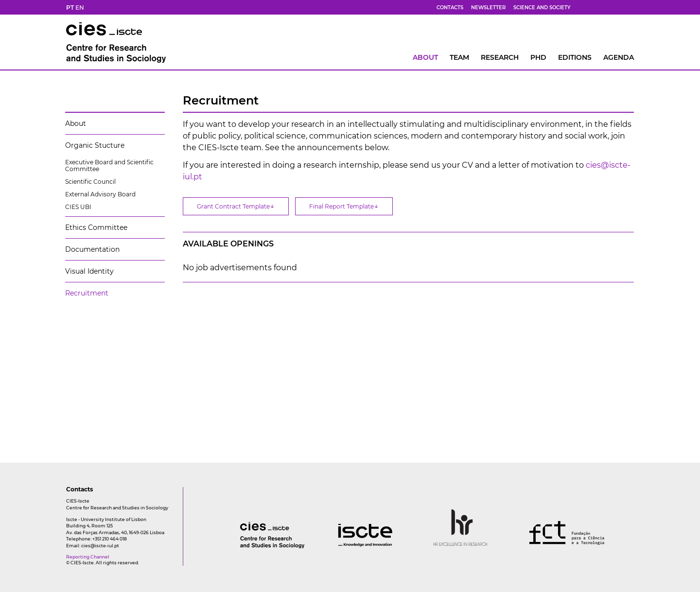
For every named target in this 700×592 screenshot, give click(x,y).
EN (80, 8)
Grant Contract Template (236, 206)
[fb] (583, 7)
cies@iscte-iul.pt (100, 546)
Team (459, 57)
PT (70, 8)
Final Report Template (344, 206)
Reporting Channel (88, 557)
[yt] (606, 7)
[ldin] (630, 7)
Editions (575, 57)
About (425, 57)
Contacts (450, 8)
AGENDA (619, 57)
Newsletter (488, 8)
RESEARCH (500, 57)
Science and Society (542, 8)
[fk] (618, 7)
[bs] (595, 7)
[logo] (253, 546)
